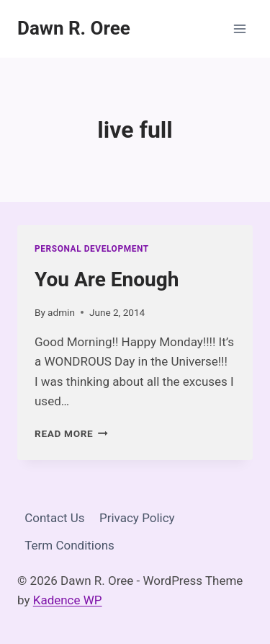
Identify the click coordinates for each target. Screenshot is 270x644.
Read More (71, 433)
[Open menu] (239, 28)
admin (61, 312)
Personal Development (92, 249)
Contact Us (54, 518)
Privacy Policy (137, 518)
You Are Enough (107, 279)
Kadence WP (68, 600)
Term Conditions (69, 545)
